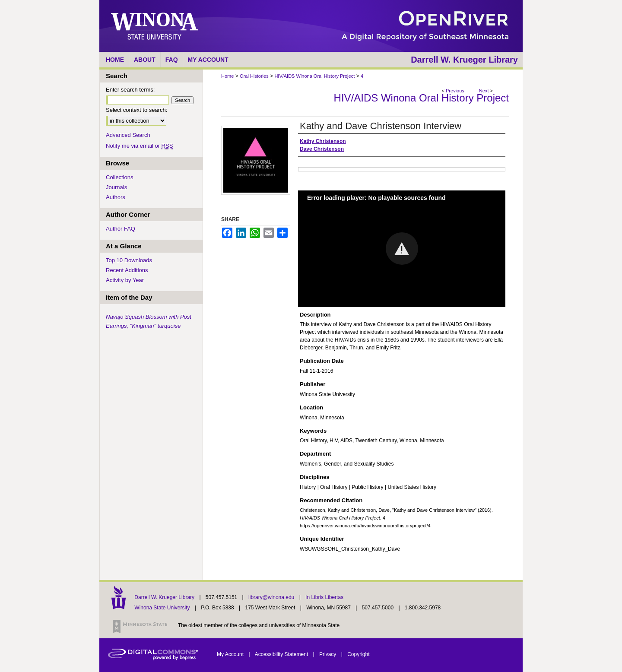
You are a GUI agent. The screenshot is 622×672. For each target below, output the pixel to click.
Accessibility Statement (282, 654)
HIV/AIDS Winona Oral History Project (314, 76)
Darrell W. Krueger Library (165, 597)
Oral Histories (254, 76)
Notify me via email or (139, 146)
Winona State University (162, 608)
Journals (116, 187)
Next (484, 91)
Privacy (328, 654)
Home (227, 76)
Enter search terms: (130, 90)
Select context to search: (136, 110)
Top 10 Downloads (129, 260)
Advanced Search (128, 135)
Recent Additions (127, 270)
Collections (120, 177)
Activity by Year (125, 280)
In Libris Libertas (324, 597)
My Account (231, 654)
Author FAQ (121, 229)
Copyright (358, 654)
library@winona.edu (272, 597)
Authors (116, 197)
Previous (455, 91)
